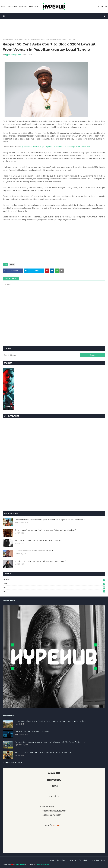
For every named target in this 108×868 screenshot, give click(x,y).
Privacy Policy (84, 860)
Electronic (54, 580)
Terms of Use (61, 860)
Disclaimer (72, 860)
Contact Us (95, 860)
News (10, 39)
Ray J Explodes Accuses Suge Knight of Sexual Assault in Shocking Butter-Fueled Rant (56, 147)
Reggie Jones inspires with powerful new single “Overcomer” (40, 561)
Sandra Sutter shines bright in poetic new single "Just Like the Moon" (43, 752)
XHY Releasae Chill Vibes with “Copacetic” (32, 731)
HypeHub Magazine (13, 55)
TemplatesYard (20, 864)
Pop (54, 587)
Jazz (54, 584)
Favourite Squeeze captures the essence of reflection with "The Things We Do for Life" (51, 742)
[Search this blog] (41, 355)
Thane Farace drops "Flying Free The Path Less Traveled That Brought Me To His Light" (50, 721)
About (52, 860)
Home (5, 39)
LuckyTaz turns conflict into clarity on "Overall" (34, 551)
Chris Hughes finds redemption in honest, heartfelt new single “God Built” (45, 530)
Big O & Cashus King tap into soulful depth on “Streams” (38, 540)
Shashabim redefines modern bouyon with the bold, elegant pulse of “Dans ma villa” (50, 520)
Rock (54, 591)
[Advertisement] (54, 489)
